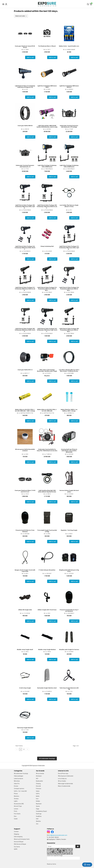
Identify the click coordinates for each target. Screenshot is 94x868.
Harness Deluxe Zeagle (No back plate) (69, 491)
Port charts (17, 814)
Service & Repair (19, 842)
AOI (37, 779)
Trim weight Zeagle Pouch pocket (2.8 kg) (47, 531)
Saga (37, 809)
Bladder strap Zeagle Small (25, 650)
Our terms (17, 847)
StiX (37, 819)
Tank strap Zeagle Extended (25, 728)
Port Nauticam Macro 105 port (47, 46)
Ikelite (38, 796)
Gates (38, 791)
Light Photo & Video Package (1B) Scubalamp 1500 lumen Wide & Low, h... (47, 207)
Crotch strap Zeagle (25, 688)
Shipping (16, 834)
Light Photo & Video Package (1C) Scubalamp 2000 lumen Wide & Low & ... (25, 289)
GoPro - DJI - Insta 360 (20, 791)
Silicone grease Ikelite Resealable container (25, 450)
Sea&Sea (39, 816)
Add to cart (30, 57)
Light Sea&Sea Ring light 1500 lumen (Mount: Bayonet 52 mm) (47, 491)
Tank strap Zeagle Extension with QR (69, 689)
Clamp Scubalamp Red (47, 246)
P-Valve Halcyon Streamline (47, 570)
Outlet (16, 819)
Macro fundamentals (64, 786)
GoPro (38, 794)
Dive (15, 816)
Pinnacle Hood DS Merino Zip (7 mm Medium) (69, 610)
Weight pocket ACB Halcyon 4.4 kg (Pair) (69, 571)
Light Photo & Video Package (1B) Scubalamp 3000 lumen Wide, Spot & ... (25, 207)
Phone (16, 794)
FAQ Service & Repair (20, 844)
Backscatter (39, 781)
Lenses (16, 809)
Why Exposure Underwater (66, 776)
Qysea (38, 806)
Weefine (38, 821)
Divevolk (38, 786)
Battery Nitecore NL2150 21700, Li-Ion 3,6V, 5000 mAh (47, 410)
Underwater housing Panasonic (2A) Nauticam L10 (25, 166)
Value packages (19, 776)
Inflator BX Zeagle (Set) (25, 610)
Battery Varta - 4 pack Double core (69, 46)
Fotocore (39, 789)
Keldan (38, 801)
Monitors (17, 796)
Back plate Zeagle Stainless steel (47, 688)
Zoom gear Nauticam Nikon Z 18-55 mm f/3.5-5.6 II (25, 491)
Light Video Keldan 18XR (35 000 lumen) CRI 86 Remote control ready (47, 126)
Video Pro (17, 784)
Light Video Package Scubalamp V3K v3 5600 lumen (69, 166)
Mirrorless (17, 781)
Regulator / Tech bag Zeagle (69, 530)
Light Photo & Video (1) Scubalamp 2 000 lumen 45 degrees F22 (25, 87)
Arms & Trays (18, 806)
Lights (16, 801)
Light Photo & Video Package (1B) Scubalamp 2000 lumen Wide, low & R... (25, 330)
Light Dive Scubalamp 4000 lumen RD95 (47, 87)
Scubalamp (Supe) (41, 811)
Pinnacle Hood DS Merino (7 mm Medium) (25, 531)
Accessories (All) (19, 804)
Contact (16, 832)
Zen (37, 824)
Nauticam (39, 804)
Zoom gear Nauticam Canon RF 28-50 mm (25, 47)
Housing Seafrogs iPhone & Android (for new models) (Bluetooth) (69, 451)
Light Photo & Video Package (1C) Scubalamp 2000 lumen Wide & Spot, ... (47, 289)
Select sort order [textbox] (20, 16)
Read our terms (51, 864)
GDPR (16, 849)
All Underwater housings (47, 759)
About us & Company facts (22, 839)
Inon (37, 799)
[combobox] (21, 16)
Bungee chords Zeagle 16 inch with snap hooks (25, 571)
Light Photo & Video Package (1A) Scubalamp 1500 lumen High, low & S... (47, 330)
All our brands (40, 773)
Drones (16, 786)
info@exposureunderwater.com (58, 835)
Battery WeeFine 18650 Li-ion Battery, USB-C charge (69, 410)
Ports (16, 811)
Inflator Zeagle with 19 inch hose (47, 610)
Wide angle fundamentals (65, 784)
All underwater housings (21, 773)
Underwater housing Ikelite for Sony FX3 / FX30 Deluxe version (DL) (47, 450)
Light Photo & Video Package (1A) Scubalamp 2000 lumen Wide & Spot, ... (69, 289)
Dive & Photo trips (63, 773)
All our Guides (62, 781)
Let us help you (62, 779)
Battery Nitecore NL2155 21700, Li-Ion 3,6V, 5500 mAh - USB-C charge (25, 410)
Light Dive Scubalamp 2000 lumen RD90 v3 (69, 87)
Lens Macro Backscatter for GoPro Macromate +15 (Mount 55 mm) (69, 370)
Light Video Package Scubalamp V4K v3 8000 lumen (47, 166)
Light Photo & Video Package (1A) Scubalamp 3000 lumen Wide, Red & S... (25, 248)
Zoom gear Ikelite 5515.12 (25, 370)
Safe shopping (18, 837)
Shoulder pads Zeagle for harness (69, 650)
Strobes (16, 799)
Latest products (18, 779)
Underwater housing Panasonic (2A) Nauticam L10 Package (69, 126)
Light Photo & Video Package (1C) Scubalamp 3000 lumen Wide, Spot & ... (69, 248)
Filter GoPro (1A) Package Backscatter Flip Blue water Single (47, 370)
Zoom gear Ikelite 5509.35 (25, 126)
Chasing (38, 784)
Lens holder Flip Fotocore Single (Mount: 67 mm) (69, 206)
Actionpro (39, 776)
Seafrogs (39, 814)
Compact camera (19, 789)
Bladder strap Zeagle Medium (47, 650)
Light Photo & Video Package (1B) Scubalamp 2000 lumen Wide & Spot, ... (69, 330)
